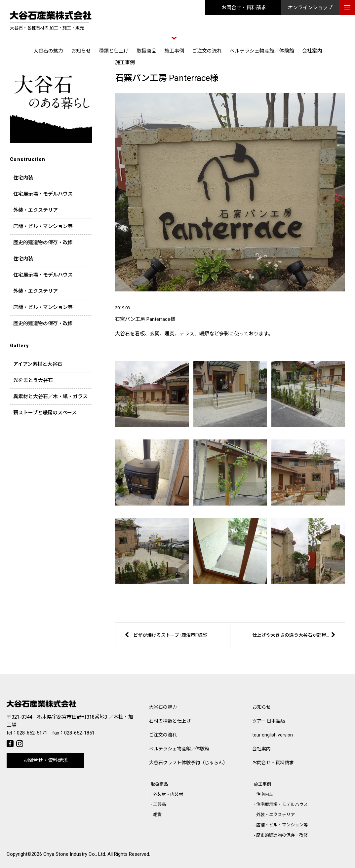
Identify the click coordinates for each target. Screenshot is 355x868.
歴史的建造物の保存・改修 (43, 243)
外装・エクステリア (36, 210)
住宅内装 (23, 178)
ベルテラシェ (179, 749)
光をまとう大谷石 (33, 380)
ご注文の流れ (207, 51)
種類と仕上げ (114, 51)
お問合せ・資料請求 (244, 8)
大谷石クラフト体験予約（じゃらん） (188, 763)
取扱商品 (146, 51)
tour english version (273, 735)
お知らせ (81, 51)
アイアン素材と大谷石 (38, 364)
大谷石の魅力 (48, 51)
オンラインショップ (310, 8)
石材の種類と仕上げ (170, 721)
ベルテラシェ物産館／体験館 (262, 51)
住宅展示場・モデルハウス (43, 194)
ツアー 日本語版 (269, 721)
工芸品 (159, 804)
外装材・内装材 (168, 794)
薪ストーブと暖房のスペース (45, 413)
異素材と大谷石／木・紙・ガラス (50, 396)
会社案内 (312, 51)
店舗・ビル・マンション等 (43, 226)
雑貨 (157, 815)
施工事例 (174, 51)
